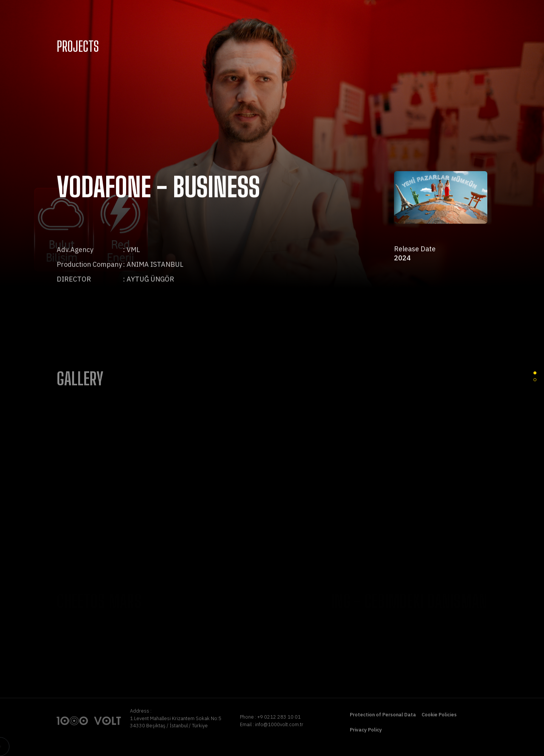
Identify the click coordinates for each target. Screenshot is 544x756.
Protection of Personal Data (383, 715)
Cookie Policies (439, 715)
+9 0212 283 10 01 (279, 717)
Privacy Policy (366, 730)
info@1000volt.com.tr (279, 724)
